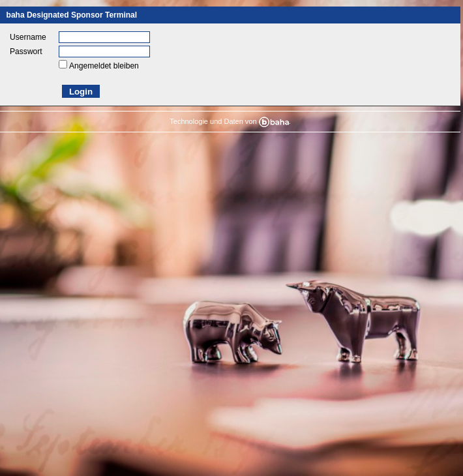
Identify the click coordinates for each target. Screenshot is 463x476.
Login (81, 92)
